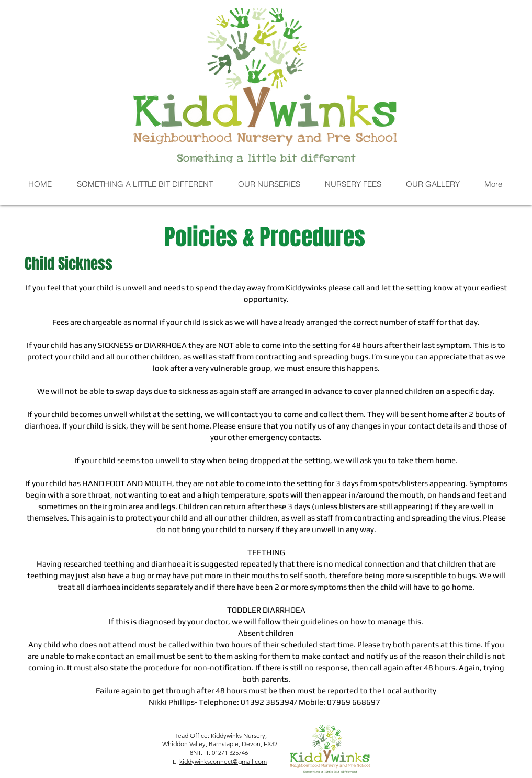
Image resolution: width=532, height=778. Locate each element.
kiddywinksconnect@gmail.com (223, 762)
